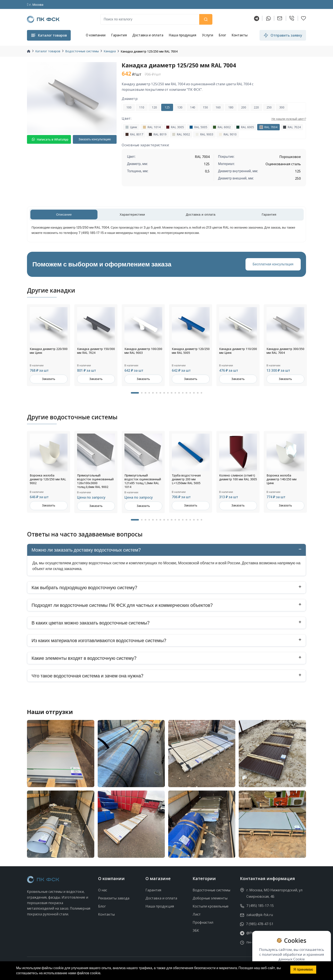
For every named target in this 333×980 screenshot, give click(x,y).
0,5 (207, 171)
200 (244, 107)
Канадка (110, 51)
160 (218, 107)
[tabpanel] (49, 345)
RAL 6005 (245, 127)
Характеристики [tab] (132, 214)
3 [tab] (145, 393)
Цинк (131, 127)
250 (269, 107)
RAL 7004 (268, 127)
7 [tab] (160, 393)
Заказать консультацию (95, 139)
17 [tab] (198, 393)
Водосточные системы (82, 51)
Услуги (207, 35)
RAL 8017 (134, 134)
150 (205, 107)
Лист (197, 914)
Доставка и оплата (148, 35)
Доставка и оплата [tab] (201, 214)
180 (231, 107)
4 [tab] (149, 393)
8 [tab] (164, 393)
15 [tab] (190, 393)
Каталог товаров (48, 51)
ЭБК (196, 930)
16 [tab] (194, 393)
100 (129, 107)
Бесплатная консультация (273, 264)
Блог (222, 35)
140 (193, 107)
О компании (96, 35)
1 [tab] (135, 393)
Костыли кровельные (211, 906)
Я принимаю (303, 969)
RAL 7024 (292, 127)
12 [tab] (179, 393)
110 (142, 107)
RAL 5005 (198, 127)
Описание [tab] (64, 214)
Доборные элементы (210, 898)
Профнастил (203, 922)
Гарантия (119, 35)
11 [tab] (175, 393)
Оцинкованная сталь (283, 164)
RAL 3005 (175, 127)
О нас (103, 890)
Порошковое (290, 157)
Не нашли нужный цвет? (289, 119)
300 (282, 107)
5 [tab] (153, 393)
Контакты (240, 35)
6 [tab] (157, 393)
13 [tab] (183, 393)
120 (154, 107)
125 (167, 107)
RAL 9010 (228, 134)
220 (256, 107)
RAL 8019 (158, 134)
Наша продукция (183, 35)
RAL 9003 (204, 134)
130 (180, 107)
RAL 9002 (181, 134)
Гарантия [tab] (269, 214)
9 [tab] (168, 393)
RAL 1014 (152, 127)
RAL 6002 (222, 127)
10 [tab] (172, 393)
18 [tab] (202, 393)
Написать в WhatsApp (50, 139)
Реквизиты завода (114, 898)
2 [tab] (142, 393)
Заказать (49, 379)
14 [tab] (186, 393)
